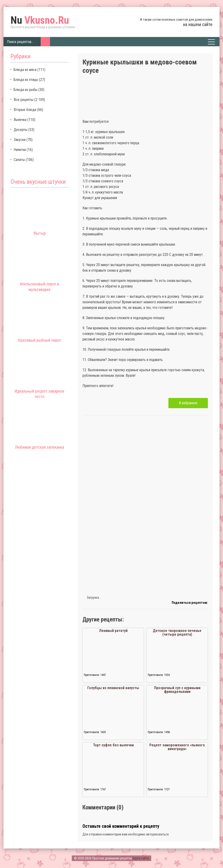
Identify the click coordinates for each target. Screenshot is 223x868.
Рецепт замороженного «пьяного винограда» (177, 747)
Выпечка (20, 120)
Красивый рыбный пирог (40, 340)
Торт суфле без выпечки (113, 745)
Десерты (21, 130)
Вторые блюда (25, 110)
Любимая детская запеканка (39, 447)
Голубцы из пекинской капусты (113, 688)
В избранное (188, 403)
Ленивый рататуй (113, 631)
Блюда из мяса (25, 70)
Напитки (20, 150)
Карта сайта (141, 858)
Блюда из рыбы (26, 90)
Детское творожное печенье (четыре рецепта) (177, 633)
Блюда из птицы (26, 80)
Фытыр (40, 233)
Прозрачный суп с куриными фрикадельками (177, 690)
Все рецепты (24, 100)
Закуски (20, 140)
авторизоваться (157, 834)
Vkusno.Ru (40, 20)
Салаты (19, 160)
